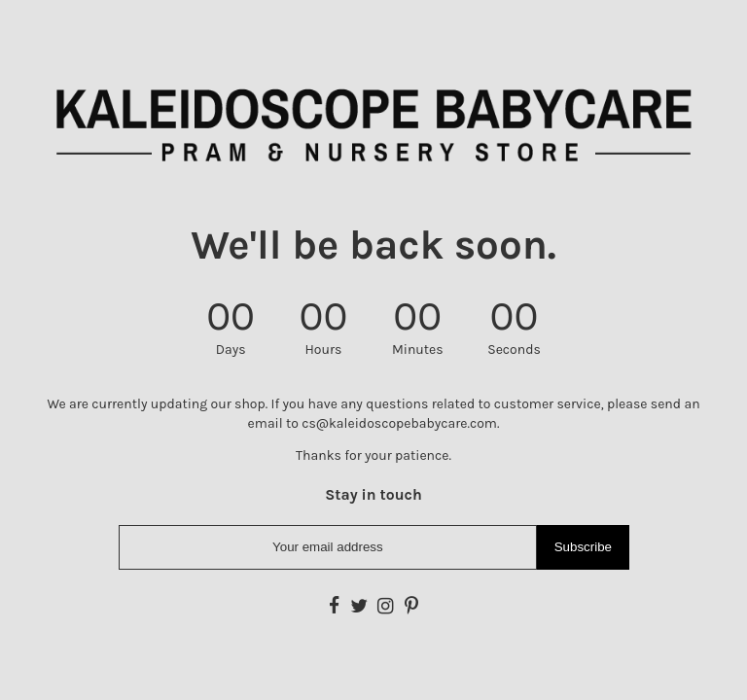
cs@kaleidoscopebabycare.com (399, 423)
